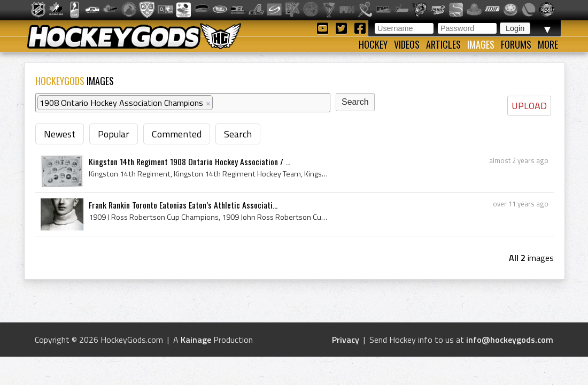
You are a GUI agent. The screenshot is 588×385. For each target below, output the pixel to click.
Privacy (346, 340)
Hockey (373, 44)
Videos (407, 44)
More (548, 44)
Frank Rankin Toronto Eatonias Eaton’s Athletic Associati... (183, 205)
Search (238, 134)
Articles (443, 44)
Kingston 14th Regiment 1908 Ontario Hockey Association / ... (189, 161)
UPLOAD (529, 106)
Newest (60, 134)
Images (481, 44)
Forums (516, 44)
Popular (114, 134)
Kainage (196, 340)
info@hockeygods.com (510, 340)
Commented (177, 134)
